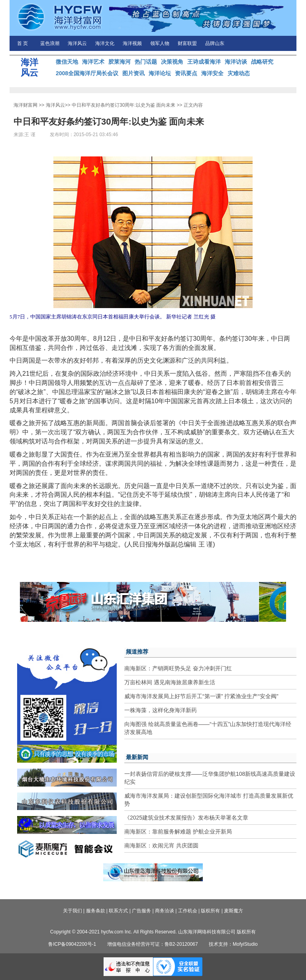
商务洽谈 (165, 911)
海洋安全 (212, 73)
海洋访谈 (236, 62)
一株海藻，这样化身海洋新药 (161, 710)
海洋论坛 (160, 73)
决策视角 (172, 62)
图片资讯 (133, 73)
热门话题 (146, 62)
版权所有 (210, 911)
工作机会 (188, 911)
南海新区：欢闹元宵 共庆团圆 (161, 845)
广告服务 (141, 911)
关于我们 (73, 911)
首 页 (23, 43)
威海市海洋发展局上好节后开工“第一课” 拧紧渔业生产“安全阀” (201, 696)
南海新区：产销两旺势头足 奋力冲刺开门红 (178, 668)
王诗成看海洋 (204, 62)
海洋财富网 (25, 105)
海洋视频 (132, 43)
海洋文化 (105, 43)
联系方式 (118, 911)
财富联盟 (187, 43)
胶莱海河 (120, 62)
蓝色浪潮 (50, 43)
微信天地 (67, 62)
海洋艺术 (93, 62)
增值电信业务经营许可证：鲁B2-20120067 (153, 944)
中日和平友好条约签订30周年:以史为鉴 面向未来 (124, 105)
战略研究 (262, 62)
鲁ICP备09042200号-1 (72, 944)
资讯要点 (186, 73)
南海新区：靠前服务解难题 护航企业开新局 (178, 832)
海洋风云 (77, 43)
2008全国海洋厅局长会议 (87, 73)
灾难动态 (239, 73)
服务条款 (96, 911)
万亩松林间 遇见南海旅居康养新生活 (170, 682)
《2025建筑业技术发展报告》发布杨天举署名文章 (186, 818)
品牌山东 (215, 43)
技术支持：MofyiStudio (233, 944)
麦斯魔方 (233, 911)
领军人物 (160, 43)
